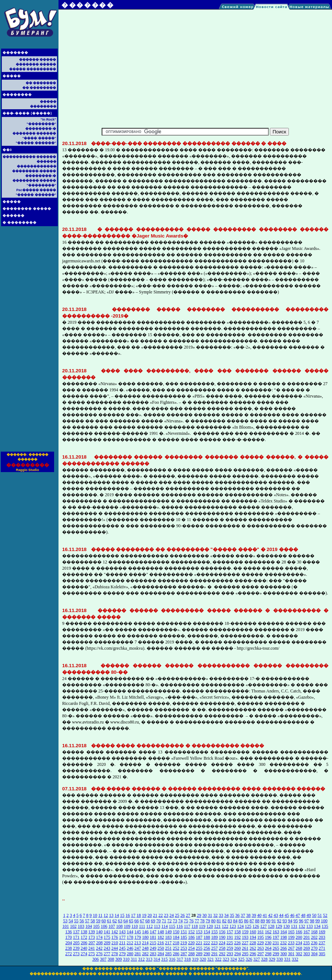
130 (287, 926)
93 (285, 921)
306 (95, 959)
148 (161, 932)
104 (88, 926)
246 (130, 948)
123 (233, 926)
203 (322, 937)
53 (65, 921)
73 (175, 921)
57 (87, 921)
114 (165, 926)
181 (153, 937)
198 (284, 937)
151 (184, 932)
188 (207, 937)
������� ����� (36, 64)
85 (241, 921)
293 (230, 954)
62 (115, 921)
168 (314, 932)
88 (257, 921)
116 (180, 926)
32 (215, 915)
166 (299, 932)
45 (287, 915)
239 (76, 948)
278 (115, 954)
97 (307, 921)
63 (120, 921)
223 (214, 943)
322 (218, 959)
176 (115, 937)
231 (276, 943)
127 (264, 926)
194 (253, 937)
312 (142, 959)
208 (99, 943)
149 (169, 932)
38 (248, 915)
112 (150, 926)
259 (230, 948)
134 (317, 926)
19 (144, 915)
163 (276, 932)
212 (130, 943)
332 (295, 959)
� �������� (20, 223)
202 (314, 937)
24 (171, 915)
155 (215, 932)
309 (118, 959)
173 (92, 937)
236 (314, 943)
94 (290, 921)
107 (112, 926)
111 (142, 926)
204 (69, 943)
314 (157, 959)
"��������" (41, 124)
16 (128, 915)
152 (192, 932)
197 (276, 937)
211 (122, 943)
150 (176, 932)
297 (261, 954)
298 (268, 954)
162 (268, 932)
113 (157, 926)
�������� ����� (27, 209)
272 (69, 954)
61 (109, 921)
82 (225, 921)
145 (138, 932)
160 (253, 932)
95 (296, 921)
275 (92, 954)
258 (222, 948)
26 (182, 915)
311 (134, 959)
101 (65, 926)
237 (322, 943)
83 (230, 921)
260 (238, 948)
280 (130, 954)
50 (314, 915)
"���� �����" (39, 138)
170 (69, 937)
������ (14, 216)
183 (169, 937)
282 (146, 954)
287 (184, 954)
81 (219, 921)
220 (191, 943)
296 (253, 954)
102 (73, 926)
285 (169, 954)
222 (207, 943)
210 (115, 943)
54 (71, 921)
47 (298, 915)
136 (69, 932)
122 (225, 926)
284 (161, 954)
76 (192, 921)
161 (261, 932)
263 (261, 948)
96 (301, 921)
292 (222, 954)
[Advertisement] (29, 341)
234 (299, 943)
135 (325, 926)
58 (93, 921)
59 (98, 921)
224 (222, 943)
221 (199, 943)
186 (192, 937)
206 (84, 943)
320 (203, 959)
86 (246, 921)
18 (139, 915)
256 (207, 948)
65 (131, 921)
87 (252, 921)
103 (81, 926)
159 (245, 932)
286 (176, 954)
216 (161, 943)
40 (259, 915)
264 (268, 948)
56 (82, 921)
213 (137, 943)
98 (312, 921)
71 (164, 921)
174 (99, 937)
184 (176, 937)
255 (199, 948)
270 (314, 948)
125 (248, 926)
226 (237, 943)
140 (99, 932)
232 (283, 943)
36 (237, 915)
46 (292, 915)
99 (318, 921)
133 (310, 926)
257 (215, 948)
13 (111, 915)
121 (218, 926)
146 (146, 932)
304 (314, 954)
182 (161, 937)
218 (176, 943)
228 (253, 943)
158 (238, 932)
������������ (37, 166)
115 (172, 926)
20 (150, 915)
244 (115, 948)
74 (181, 921)
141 (107, 932)
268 (299, 948)
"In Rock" (48, 119)
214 (145, 943)
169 (322, 932)
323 (226, 959)
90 (268, 921)
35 (232, 915)
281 (138, 954)
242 (99, 948)
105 (96, 926)
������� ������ (34, 133)
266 (284, 948)
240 (84, 948)
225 (230, 943)
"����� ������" (36, 143)
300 (284, 954)
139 (92, 932)
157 (230, 932)
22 (161, 915)
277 (107, 954)
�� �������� (39, 88)
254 (192, 948)
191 (230, 937)
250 (161, 948)
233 (291, 943)
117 (187, 926)
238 (69, 948)
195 (261, 937)
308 (111, 959)
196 (268, 937)
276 (99, 954)
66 (137, 921)
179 (138, 937)
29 (199, 915)
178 (130, 937)
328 (264, 959)
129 (279, 926)
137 (76, 932)
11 (101, 915)
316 (172, 959)
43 (276, 915)
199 (291, 937)
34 (226, 915)
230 (268, 943)
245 (122, 948)
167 (307, 932)
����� (12, 76)
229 (260, 943)
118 (195, 926)
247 (138, 948)
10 (95, 915)
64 (126, 921)
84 (235, 921)
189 (215, 937)
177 (122, 937)
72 (170, 921)
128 (271, 926)
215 (153, 943)
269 (307, 948)
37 (243, 915)
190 (222, 937)
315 (165, 959)
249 (153, 948)
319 (195, 959)
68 (148, 921)
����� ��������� (33, 69)
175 (107, 937)
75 (186, 921)
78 (203, 921)
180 (146, 937)
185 (184, 937)
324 (234, 959)
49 (309, 915)
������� (15, 53)
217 (168, 943)
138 (84, 932)
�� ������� (41, 83)
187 (199, 937)
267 (291, 948)
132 (302, 926)
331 (287, 959)
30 (204, 915)
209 (107, 943)
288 (192, 954)
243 (107, 948)
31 (210, 915)
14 (117, 915)
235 (306, 943)
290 (207, 954)
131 (294, 926)
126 (256, 926)
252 (176, 948)
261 (245, 948)
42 (270, 915)
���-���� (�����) (27, 113)
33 (221, 915)
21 (155, 915)
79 (208, 921)
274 (84, 954)
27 (188, 915)
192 (238, 937)
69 (153, 921)
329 (272, 959)
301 (291, 954)
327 (257, 959)
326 (249, 959)
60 (104, 921)
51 (320, 915)
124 (241, 926)
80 (214, 921)
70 (159, 921)
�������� (17, 95)
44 (281, 915)
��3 (7, 150)
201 (307, 937)
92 (279, 921)
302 (299, 954)
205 (76, 943)
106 (104, 926)
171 (76, 937)
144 (130, 932)
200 (299, 937)
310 (126, 959)
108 (119, 926)
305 (322, 954)
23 (166, 915)
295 (245, 954)
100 (324, 921)
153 (199, 932)
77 (197, 921)
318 (188, 959)
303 (307, 954)
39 (254, 915)
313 (149, 959)
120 (210, 926)
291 (215, 954)
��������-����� (34, 171)
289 (199, 954)
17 (133, 915)
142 (115, 932)
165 (291, 932)
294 (238, 954)
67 (142, 921)
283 (153, 954)
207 (92, 943)
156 (222, 932)
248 (146, 948)
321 (211, 959)
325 (241, 959)
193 (245, 937)
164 (284, 932)
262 (253, 948)
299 (276, 954)
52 (325, 915)
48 (303, 915)
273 (76, 954)
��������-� (41, 129)
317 (180, 959)
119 (202, 926)
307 (103, 959)
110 (135, 926)
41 (265, 915)
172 (84, 937)
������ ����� (38, 60)
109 (127, 926)
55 (76, 921)
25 (177, 915)
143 (122, 932)
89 (263, 921)
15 (122, 915)
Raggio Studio (27, 470)
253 (184, 948)
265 (276, 948)
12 (106, 915)
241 (92, 948)
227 (245, 943)
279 (122, 954)
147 (153, 932)
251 (169, 948)
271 (322, 948)
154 (207, 932)
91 (274, 921)
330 (280, 959)
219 (184, 943)
